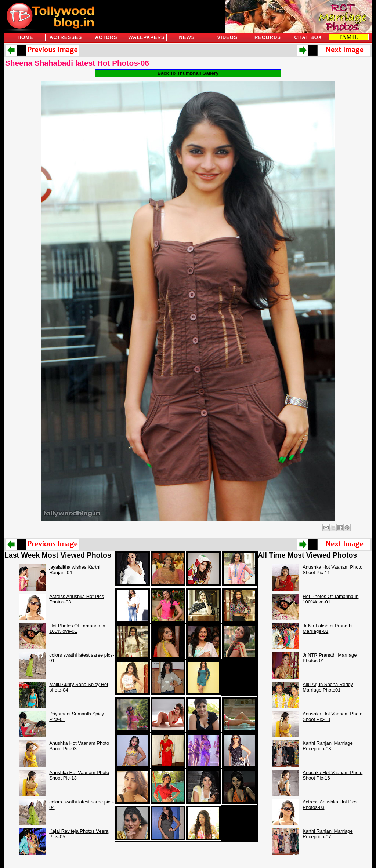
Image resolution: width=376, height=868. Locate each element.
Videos (227, 37)
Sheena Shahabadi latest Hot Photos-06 (77, 63)
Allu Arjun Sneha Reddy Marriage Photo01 (328, 687)
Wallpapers (146, 37)
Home (26, 37)
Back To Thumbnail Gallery (188, 73)
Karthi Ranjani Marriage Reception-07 (328, 834)
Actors (106, 37)
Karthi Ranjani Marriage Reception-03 (328, 746)
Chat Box (308, 37)
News (187, 37)
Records (268, 37)
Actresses (66, 37)
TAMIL (348, 37)
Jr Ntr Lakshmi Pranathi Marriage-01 (328, 628)
